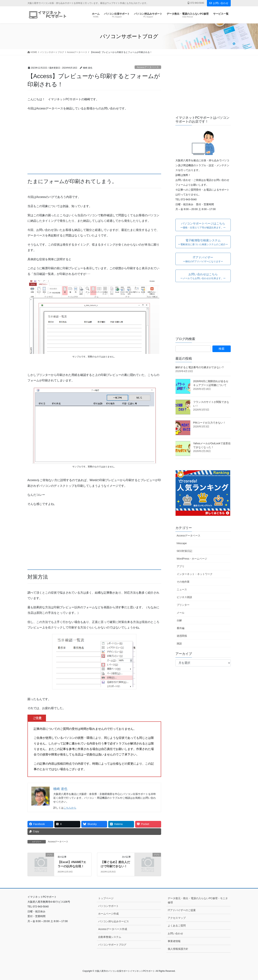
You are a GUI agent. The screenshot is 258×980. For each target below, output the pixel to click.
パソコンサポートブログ (112, 945)
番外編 (181, 628)
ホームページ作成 (108, 914)
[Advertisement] (94, 140)
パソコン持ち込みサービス (114, 921)
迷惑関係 (182, 636)
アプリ (181, 566)
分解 (179, 620)
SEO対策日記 (185, 551)
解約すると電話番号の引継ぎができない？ (200, 367)
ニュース (182, 589)
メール (181, 613)
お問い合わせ (219, 3)
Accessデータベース (148, 67)
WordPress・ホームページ (192, 559)
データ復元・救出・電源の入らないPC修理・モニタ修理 (198, 900)
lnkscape (182, 543)
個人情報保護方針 (178, 949)
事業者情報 (174, 941)
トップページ (106, 898)
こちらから (70, 808)
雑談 (179, 643)
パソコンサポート (108, 906)
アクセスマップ (177, 918)
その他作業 (183, 582)
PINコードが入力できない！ (209, 423)
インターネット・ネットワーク (195, 574)
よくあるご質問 (177, 926)
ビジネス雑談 (184, 597)
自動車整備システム (110, 937)
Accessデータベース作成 (113, 929)
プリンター (183, 605)
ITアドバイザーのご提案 (182, 910)
